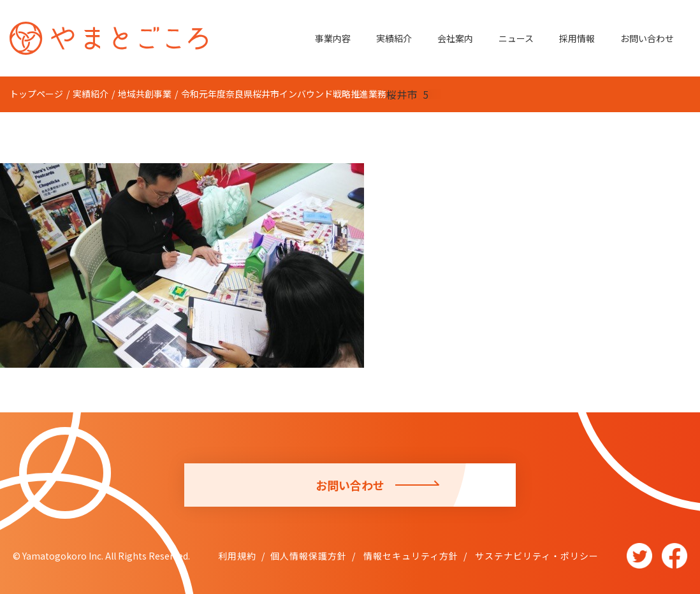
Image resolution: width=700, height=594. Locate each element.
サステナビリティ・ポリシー (536, 556)
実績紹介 (394, 38)
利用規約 (237, 556)
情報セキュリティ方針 (410, 556)
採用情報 (577, 38)
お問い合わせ (647, 38)
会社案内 (455, 38)
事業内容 (333, 38)
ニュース (516, 38)
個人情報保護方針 (309, 556)
